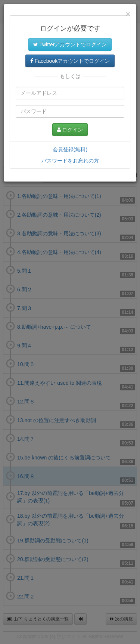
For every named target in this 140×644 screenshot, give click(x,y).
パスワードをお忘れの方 (70, 161)
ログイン (70, 130)
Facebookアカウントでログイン (70, 61)
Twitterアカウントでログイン (70, 44)
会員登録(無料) (70, 149)
